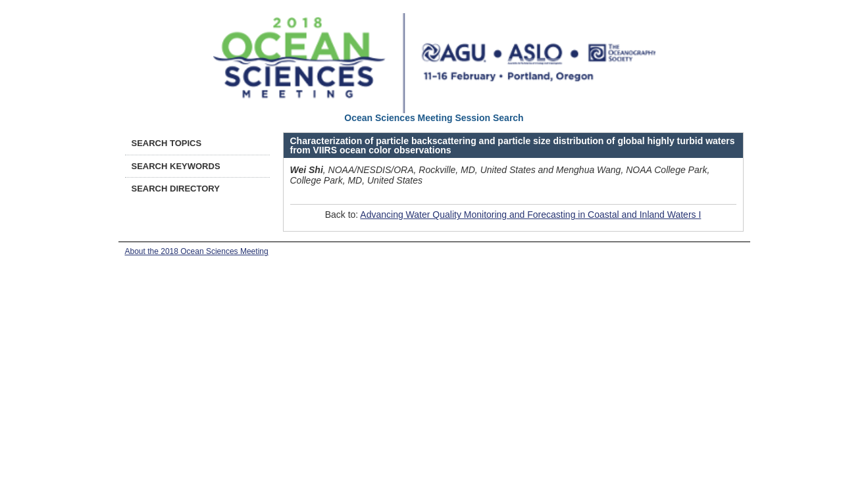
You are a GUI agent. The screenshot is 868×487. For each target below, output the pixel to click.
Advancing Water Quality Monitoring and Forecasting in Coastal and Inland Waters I (530, 215)
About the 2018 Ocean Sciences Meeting (197, 251)
